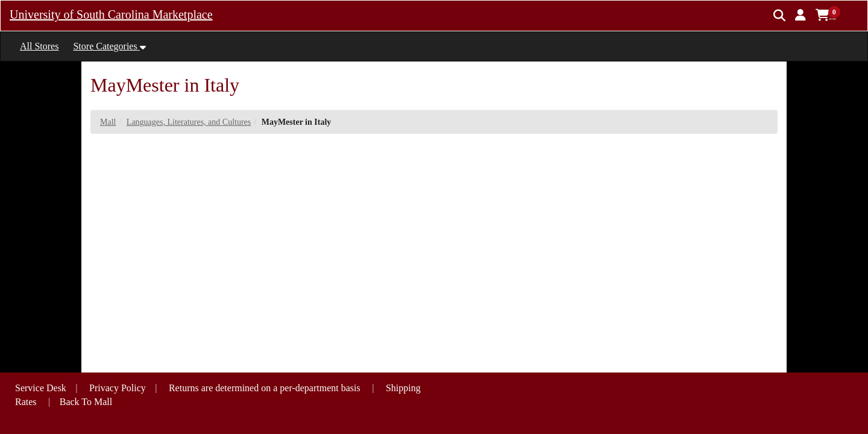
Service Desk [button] (41, 388)
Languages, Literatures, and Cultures (189, 122)
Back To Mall (86, 402)
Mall (108, 122)
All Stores (39, 46)
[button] (800, 15)
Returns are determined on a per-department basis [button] (266, 388)
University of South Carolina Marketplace (111, 14)
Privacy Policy (118, 388)
